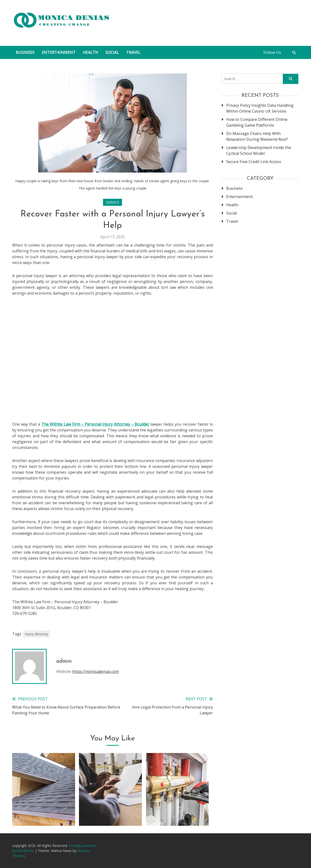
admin (64, 661)
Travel (133, 52)
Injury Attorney (36, 634)
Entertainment (59, 52)
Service (112, 202)
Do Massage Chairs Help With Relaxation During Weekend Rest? (257, 136)
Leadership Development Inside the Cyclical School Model (259, 150)
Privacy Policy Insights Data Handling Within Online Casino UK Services (260, 108)
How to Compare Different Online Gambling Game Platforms (257, 122)
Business (25, 52)
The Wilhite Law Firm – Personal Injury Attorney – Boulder (95, 424)
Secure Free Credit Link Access (254, 162)
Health (91, 52)
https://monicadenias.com (95, 671)
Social (112, 52)
